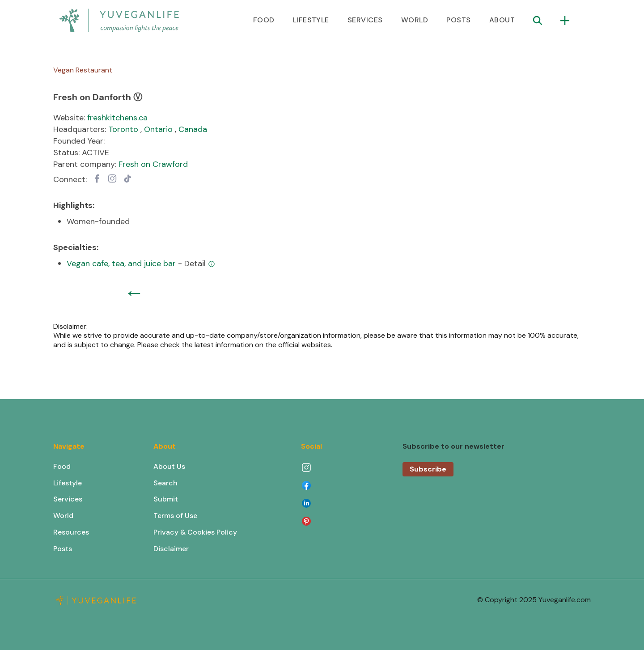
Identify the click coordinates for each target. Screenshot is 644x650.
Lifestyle (68, 483)
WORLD (415, 20)
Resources (71, 532)
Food (62, 466)
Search (165, 483)
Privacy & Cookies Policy (195, 532)
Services (68, 499)
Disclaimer (171, 549)
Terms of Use (175, 516)
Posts (63, 549)
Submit (166, 499)
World (63, 516)
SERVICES (365, 20)
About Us (169, 466)
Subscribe (428, 469)
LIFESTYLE (311, 20)
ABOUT (502, 20)
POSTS (458, 20)
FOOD (264, 20)
